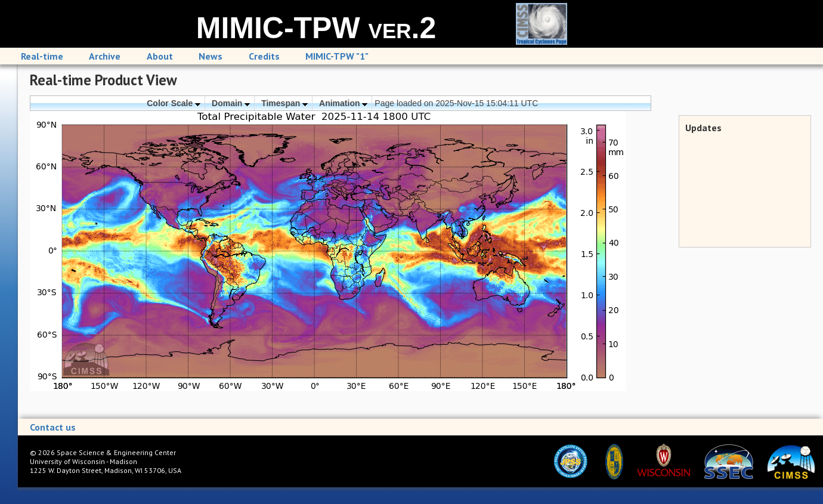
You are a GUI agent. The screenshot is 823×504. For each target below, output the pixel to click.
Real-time (42, 56)
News (211, 56)
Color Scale (174, 103)
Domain (231, 103)
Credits (264, 56)
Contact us (53, 427)
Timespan (284, 103)
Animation (343, 103)
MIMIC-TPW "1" (337, 56)
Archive (105, 56)
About (160, 56)
